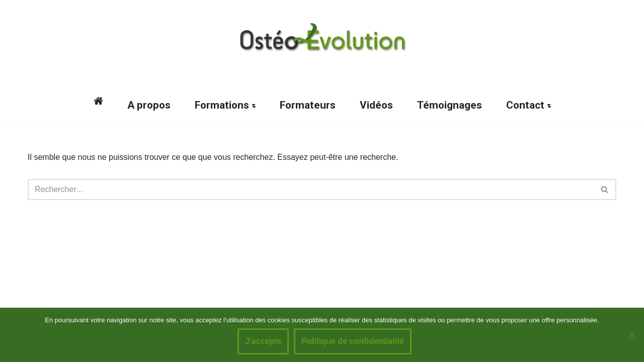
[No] (631, 335)
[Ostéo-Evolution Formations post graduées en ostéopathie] (322, 37)
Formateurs (308, 105)
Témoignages (450, 105)
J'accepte (263, 341)
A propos (149, 105)
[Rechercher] (311, 190)
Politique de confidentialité (353, 341)
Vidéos (376, 105)
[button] (254, 105)
